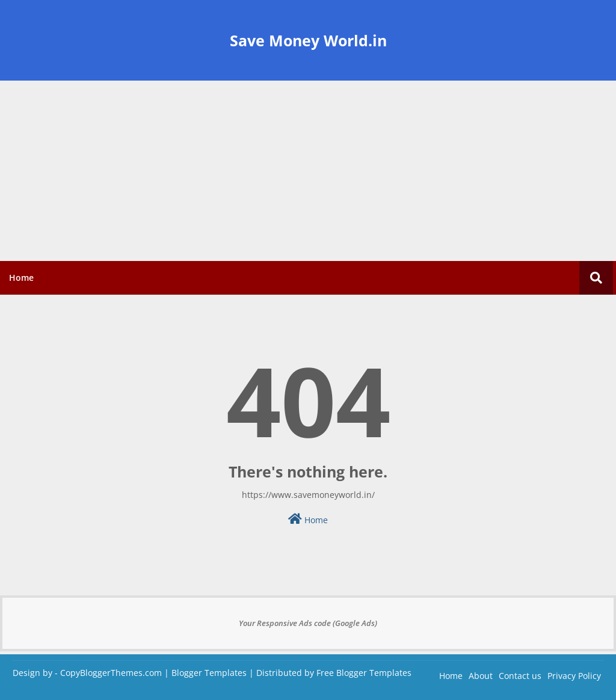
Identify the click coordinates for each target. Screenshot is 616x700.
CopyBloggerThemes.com (111, 673)
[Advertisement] (308, 171)
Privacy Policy (574, 676)
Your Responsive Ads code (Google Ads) (308, 623)
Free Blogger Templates (364, 673)
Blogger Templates (209, 673)
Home (21, 278)
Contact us (520, 676)
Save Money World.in (308, 40)
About (481, 676)
